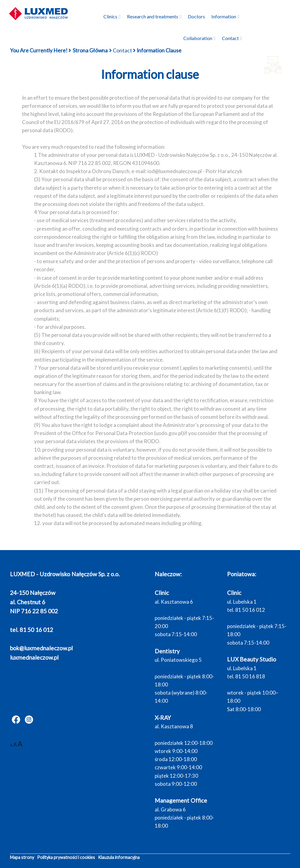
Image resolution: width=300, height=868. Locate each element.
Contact (230, 38)
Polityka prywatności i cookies (66, 857)
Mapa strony (22, 857)
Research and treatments (153, 16)
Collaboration (198, 38)
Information (224, 16)
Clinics (110, 16)
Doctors (196, 16)
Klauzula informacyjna (119, 857)
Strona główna (90, 50)
